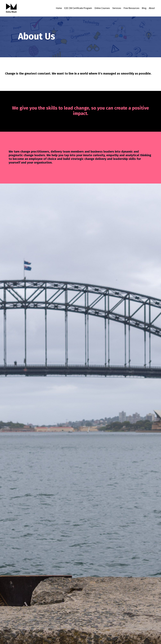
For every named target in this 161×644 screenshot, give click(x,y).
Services (117, 8)
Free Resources (131, 8)
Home (59, 8)
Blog (144, 8)
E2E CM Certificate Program (78, 8)
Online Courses (102, 8)
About (152, 8)
